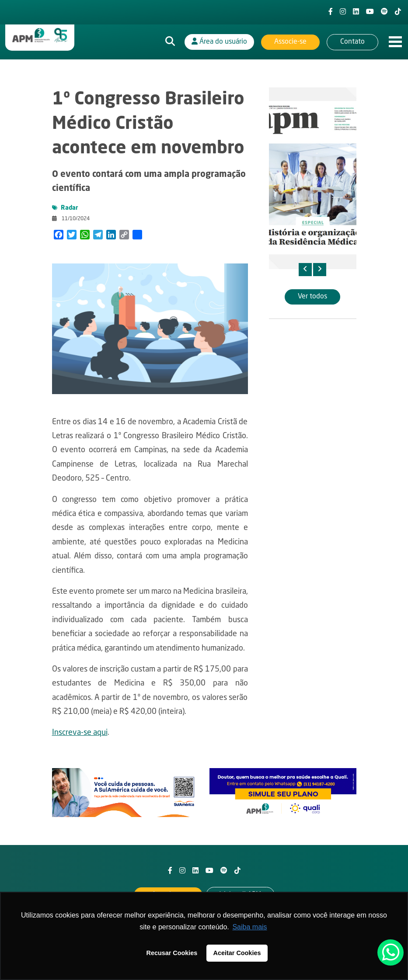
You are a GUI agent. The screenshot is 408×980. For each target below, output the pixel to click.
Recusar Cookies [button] (172, 953)
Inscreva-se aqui (80, 733)
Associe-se (290, 42)
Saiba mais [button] (249, 927)
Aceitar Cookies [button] (237, 953)
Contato (352, 42)
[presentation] (305, 270)
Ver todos (312, 297)
